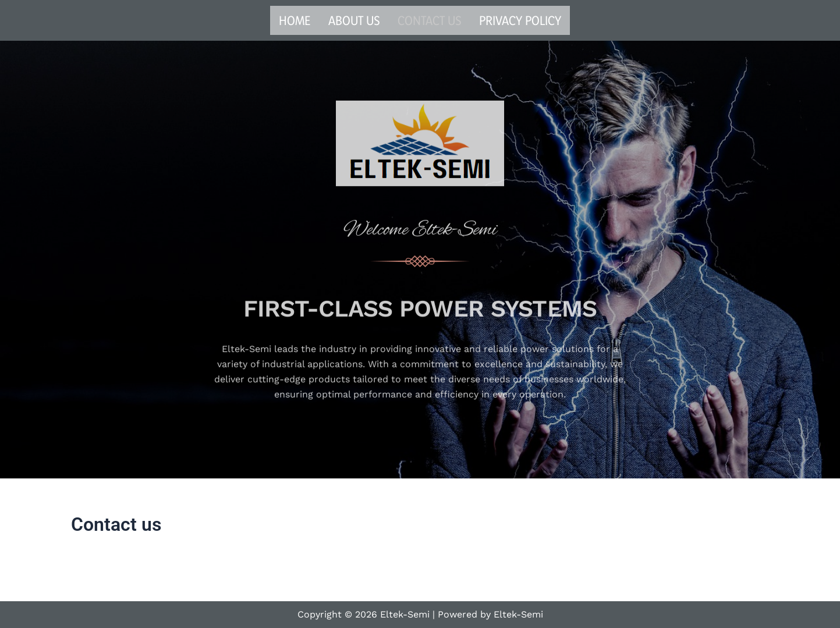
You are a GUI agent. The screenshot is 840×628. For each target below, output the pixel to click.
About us (354, 20)
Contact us (430, 20)
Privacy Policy (520, 20)
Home (295, 20)
